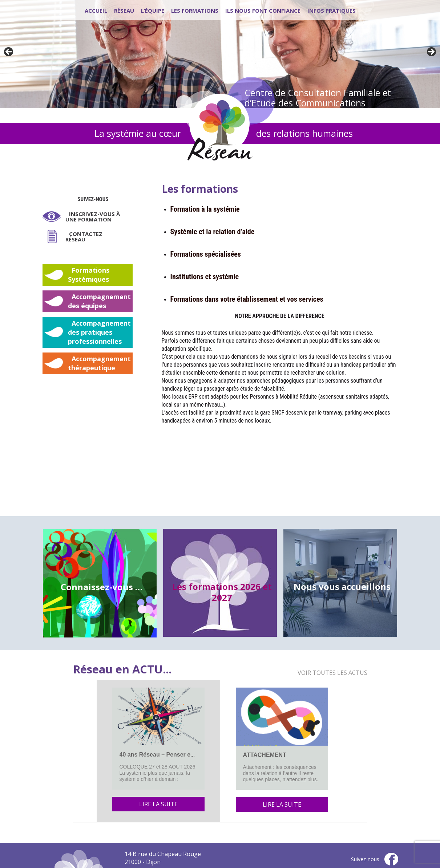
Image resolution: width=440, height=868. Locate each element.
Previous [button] (9, 52)
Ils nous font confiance (263, 11)
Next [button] (431, 52)
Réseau (124, 11)
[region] (220, 54)
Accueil (96, 11)
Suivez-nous (93, 199)
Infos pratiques (332, 11)
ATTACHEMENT (265, 755)
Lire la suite (158, 804)
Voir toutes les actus (332, 673)
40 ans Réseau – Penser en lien (163, 755)
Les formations (195, 11)
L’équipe (153, 11)
